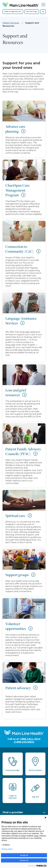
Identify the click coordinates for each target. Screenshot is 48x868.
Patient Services (11, 23)
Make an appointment (13, 11)
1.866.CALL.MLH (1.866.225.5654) (27, 740)
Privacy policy (7, 849)
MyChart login (32, 11)
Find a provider (13, 812)
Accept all (24, 855)
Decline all (24, 860)
